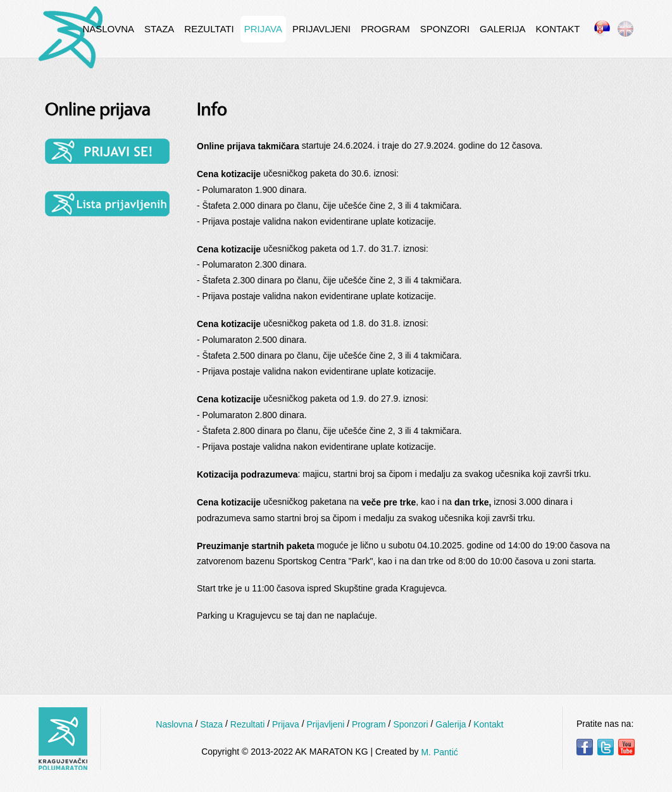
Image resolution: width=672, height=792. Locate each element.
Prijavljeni (321, 29)
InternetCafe (71, 37)
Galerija (503, 29)
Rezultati (209, 29)
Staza (159, 29)
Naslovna (108, 29)
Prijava (263, 29)
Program (385, 29)
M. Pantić (439, 752)
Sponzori (445, 29)
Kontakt (558, 29)
